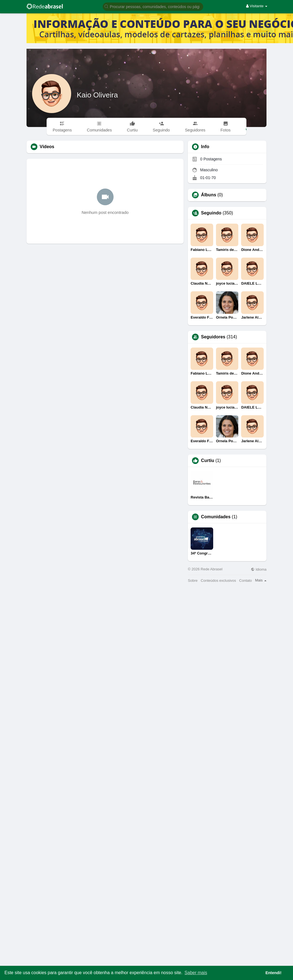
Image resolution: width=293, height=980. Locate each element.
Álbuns (208, 195)
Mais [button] (261, 580)
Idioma (259, 569)
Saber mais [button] (196, 973)
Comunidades (216, 517)
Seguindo (211, 213)
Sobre (193, 581)
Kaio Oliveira (97, 95)
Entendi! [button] (273, 973)
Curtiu (207, 461)
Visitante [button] (257, 6)
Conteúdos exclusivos (218, 581)
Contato (246, 581)
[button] (153, 6)
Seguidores (213, 337)
